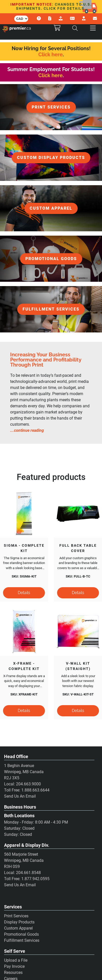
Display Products (19, 923)
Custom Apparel (18, 929)
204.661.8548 (28, 873)
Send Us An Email (20, 797)
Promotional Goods (21, 935)
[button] (93, 28)
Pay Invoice (14, 967)
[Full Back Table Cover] (78, 514)
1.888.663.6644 (35, 791)
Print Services (16, 916)
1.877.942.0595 (35, 879)
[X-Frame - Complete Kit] (24, 632)
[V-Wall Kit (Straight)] (78, 632)
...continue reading (27, 430)
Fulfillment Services (22, 941)
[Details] (24, 593)
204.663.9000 (28, 784)
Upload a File (16, 961)
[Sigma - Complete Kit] (24, 514)
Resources (13, 973)
